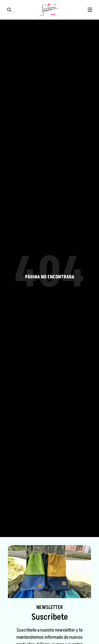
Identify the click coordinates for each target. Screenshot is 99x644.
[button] (9, 10)
